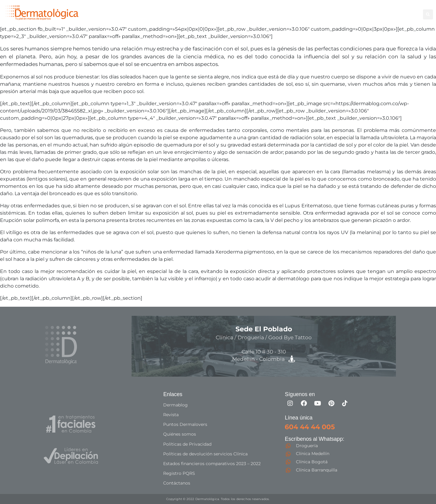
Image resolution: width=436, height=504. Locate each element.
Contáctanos (177, 483)
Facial (307, 11)
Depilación (254, 11)
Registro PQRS (179, 473)
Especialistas (257, 17)
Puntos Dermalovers (185, 424)
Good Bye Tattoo (341, 11)
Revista (171, 415)
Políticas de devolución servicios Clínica (205, 454)
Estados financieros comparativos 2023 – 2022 (212, 463)
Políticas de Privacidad (187, 444)
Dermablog (175, 405)
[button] (428, 14)
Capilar (376, 11)
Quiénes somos (180, 434)
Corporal (284, 11)
